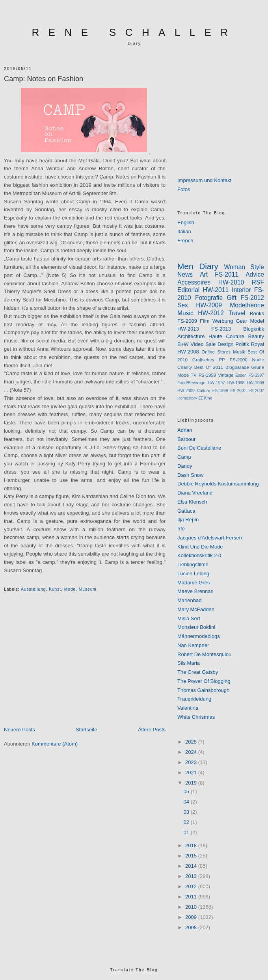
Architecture (191, 336)
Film (205, 321)
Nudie (258, 360)
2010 (192, 907)
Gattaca (186, 511)
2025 (192, 742)
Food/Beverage (191, 383)
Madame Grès (194, 583)
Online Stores (216, 352)
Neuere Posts (20, 730)
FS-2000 (239, 360)
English (186, 222)
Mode (70, 589)
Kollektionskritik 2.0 (199, 555)
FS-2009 (187, 321)
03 (187, 812)
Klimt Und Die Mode (200, 547)
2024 (192, 752)
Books (257, 313)
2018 (192, 845)
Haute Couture (226, 336)
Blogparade (237, 367)
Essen (241, 375)
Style (257, 267)
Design (225, 344)
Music (185, 313)
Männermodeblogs (199, 636)
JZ (201, 398)
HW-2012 (211, 313)
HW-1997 (216, 383)
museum (88, 589)
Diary (209, 266)
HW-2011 (216, 290)
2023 (192, 762)
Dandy (185, 466)
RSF (258, 282)
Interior (241, 290)
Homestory (187, 398)
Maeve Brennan (195, 591)
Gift (232, 298)
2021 (192, 773)
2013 (192, 876)
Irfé (181, 529)
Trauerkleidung (194, 699)
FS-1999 (207, 375)
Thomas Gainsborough (203, 690)
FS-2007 (256, 391)
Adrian (185, 430)
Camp (184, 457)
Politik (242, 344)
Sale (210, 344)
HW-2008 (188, 352)
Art (204, 274)
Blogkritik (254, 329)
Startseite (87, 730)
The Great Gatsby (198, 672)
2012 (192, 886)
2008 (192, 927)
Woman (235, 267)
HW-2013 (188, 329)
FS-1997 (256, 375)
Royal (258, 344)
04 (187, 802)
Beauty (256, 336)
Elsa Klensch (192, 502)
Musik (239, 352)
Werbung (223, 321)
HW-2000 (186, 391)
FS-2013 (221, 329)
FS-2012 (252, 298)
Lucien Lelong (193, 574)
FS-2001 (238, 391)
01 (187, 832)
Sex (183, 305)
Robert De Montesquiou (204, 654)
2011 (192, 897)
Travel (237, 313)
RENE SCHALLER (135, 32)
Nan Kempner (193, 645)
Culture (204, 391)
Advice (255, 274)
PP (222, 360)
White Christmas (196, 717)
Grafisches (203, 360)
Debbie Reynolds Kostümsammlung (218, 484)
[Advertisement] (85, 666)
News (185, 274)
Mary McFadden (196, 609)
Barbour (186, 439)
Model (257, 321)
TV (194, 375)
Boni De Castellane (199, 448)
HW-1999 (255, 383)
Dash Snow (190, 475)
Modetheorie (247, 305)
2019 (192, 783)
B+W (183, 344)
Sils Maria (189, 663)
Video (197, 344)
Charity (185, 367)
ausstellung (33, 589)
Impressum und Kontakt (204, 180)
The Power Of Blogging (204, 681)
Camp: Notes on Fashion (44, 79)
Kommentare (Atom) (55, 744)
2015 (192, 856)
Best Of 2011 (209, 367)
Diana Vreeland (195, 493)
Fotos (184, 189)
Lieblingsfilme (193, 564)
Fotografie (209, 298)
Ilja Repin (188, 520)
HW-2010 (231, 282)
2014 (192, 866)
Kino (208, 398)
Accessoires (194, 282)
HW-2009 (209, 305)
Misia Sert (189, 618)
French (185, 241)
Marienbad (189, 600)
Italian (184, 232)
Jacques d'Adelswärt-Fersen (210, 538)
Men (185, 266)
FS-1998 (220, 391)
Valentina (188, 708)
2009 (192, 917)
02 (187, 822)
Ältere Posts (152, 730)
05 (187, 791)
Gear (241, 321)
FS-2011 (227, 274)
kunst (55, 589)
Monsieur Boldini (196, 627)
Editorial (188, 290)
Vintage (226, 375)
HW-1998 (236, 383)
